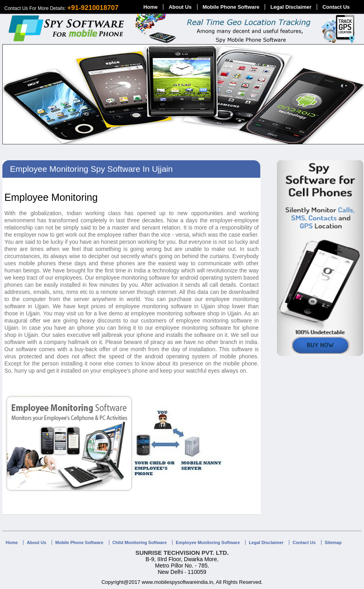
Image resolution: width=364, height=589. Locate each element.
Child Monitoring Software (140, 542)
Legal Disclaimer (291, 7)
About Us (180, 7)
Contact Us (336, 7)
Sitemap (333, 542)
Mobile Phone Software (231, 7)
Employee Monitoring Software (208, 542)
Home (151, 7)
